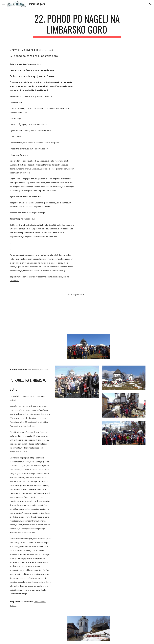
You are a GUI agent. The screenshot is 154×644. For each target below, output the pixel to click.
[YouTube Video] (30, 309)
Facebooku (14, 281)
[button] (3, 4)
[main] (77, 25)
